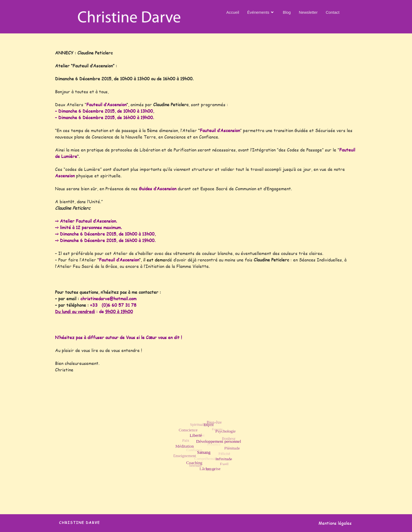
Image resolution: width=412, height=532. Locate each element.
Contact (333, 12)
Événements (261, 12)
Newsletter (309, 12)
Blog (287, 12)
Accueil (232, 12)
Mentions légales (335, 523)
